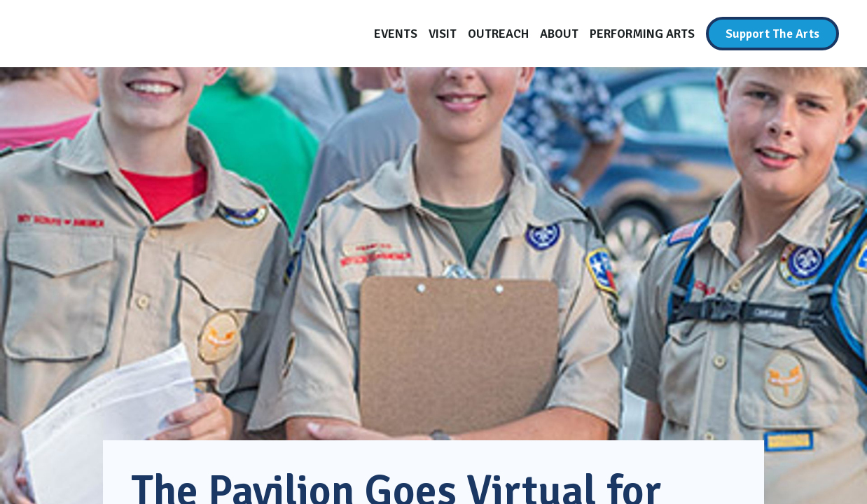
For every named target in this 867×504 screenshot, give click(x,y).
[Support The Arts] (772, 34)
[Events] (396, 34)
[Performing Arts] (642, 34)
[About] (559, 34)
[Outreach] (498, 34)
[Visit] (443, 34)
